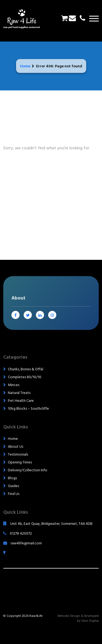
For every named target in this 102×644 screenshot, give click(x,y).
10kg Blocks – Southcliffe (28, 408)
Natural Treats (19, 393)
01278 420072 (18, 533)
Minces (14, 385)
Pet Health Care (21, 401)
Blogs (12, 478)
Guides (13, 486)
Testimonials (18, 454)
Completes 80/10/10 (25, 377)
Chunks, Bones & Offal (26, 369)
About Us (16, 446)
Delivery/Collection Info (28, 470)
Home (25, 66)
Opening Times (20, 462)
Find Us (14, 494)
